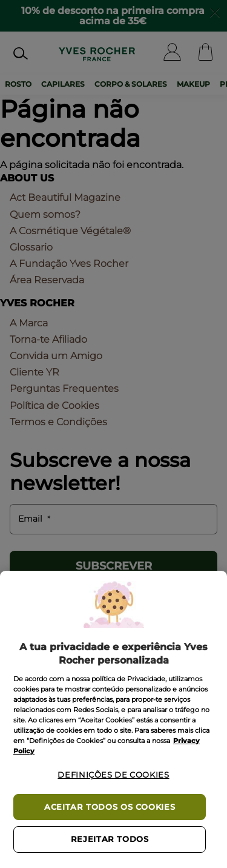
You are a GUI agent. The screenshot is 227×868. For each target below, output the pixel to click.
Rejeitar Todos (110, 839)
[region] (113, 719)
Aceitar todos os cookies (110, 807)
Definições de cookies (113, 775)
